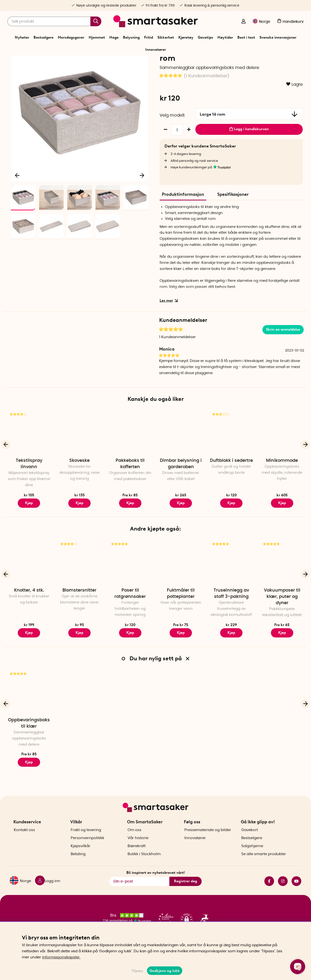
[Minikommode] (282, 461)
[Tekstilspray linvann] (29, 461)
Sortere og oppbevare (148, 62)
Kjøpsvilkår (81, 860)
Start (109, 62)
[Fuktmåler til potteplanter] (181, 591)
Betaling (78, 868)
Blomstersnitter (79, 619)
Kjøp (29, 532)
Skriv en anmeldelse (283, 359)
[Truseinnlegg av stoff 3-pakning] (231, 591)
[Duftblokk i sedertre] (231, 461)
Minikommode (282, 490)
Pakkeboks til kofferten (130, 493)
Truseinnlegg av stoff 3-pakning (231, 623)
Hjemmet (97, 37)
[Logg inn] (243, 22)
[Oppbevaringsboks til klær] (29, 721)
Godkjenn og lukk (165, 971)
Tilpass (137, 971)
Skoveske (79, 490)
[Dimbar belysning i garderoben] (181, 461)
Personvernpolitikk (87, 852)
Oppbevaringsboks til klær (187, 62)
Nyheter (22, 37)
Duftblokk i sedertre (231, 490)
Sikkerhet (166, 37)
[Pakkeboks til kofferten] (130, 461)
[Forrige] (17, 203)
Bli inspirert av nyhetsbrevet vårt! (156, 887)
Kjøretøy (186, 37)
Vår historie (138, 852)
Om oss (134, 844)
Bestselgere (43, 37)
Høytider (225, 37)
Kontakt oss (24, 844)
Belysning (131, 37)
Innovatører (156, 50)
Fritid (149, 37)
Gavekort (250, 844)
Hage (114, 37)
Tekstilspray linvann (29, 493)
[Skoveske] (79, 461)
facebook (269, 896)
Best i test (246, 37)
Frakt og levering (86, 844)
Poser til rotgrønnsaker (130, 623)
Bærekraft (137, 860)
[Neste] (142, 203)
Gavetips (205, 37)
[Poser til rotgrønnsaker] (130, 591)
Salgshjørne (252, 860)
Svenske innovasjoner (278, 37)
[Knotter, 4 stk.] (29, 591)
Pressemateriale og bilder (208, 844)
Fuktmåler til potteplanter (181, 623)
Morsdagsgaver (71, 37)
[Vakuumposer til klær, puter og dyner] (282, 591)
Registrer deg (186, 896)
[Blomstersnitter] (79, 591)
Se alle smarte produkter (264, 868)
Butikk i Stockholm (144, 868)
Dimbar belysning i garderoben (181, 493)
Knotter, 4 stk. (29, 619)
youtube (296, 896)
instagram (283, 896)
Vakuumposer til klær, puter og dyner (282, 626)
